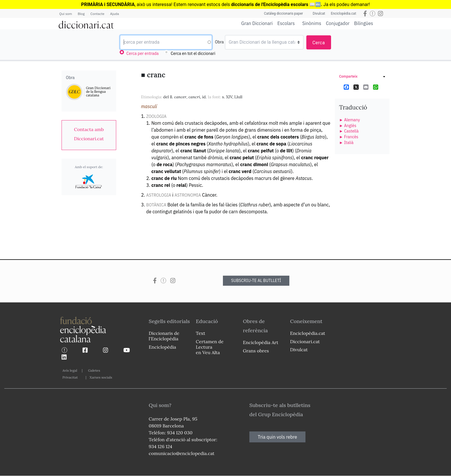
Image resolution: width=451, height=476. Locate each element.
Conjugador (338, 23)
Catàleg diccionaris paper (284, 14)
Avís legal (70, 370)
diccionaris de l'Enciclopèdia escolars (270, 4)
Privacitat (70, 377)
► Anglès (348, 126)
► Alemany (349, 120)
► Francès (349, 137)
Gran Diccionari (257, 23)
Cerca (319, 43)
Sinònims (312, 23)
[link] (89, 134)
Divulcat (319, 14)
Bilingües (364, 23)
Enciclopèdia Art (261, 342)
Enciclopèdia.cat (343, 14)
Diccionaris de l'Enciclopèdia (164, 336)
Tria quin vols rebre (277, 437)
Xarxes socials (101, 377)
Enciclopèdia (162, 347)
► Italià (346, 143)
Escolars (286, 23)
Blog (81, 14)
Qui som (66, 14)
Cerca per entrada (142, 53)
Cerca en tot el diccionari (193, 53)
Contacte (97, 14)
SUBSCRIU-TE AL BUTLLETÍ (256, 281)
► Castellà (349, 131)
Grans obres (256, 351)
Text (201, 333)
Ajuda (115, 14)
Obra (219, 42)
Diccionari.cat (305, 341)
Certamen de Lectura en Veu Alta (210, 347)
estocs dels (219, 4)
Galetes (94, 370)
